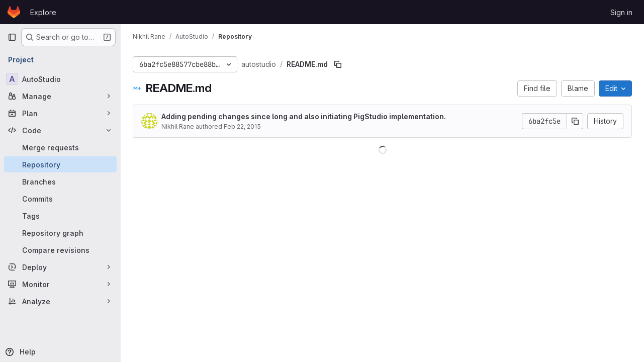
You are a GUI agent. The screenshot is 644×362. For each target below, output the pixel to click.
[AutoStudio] (60, 79)
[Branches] (60, 182)
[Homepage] (14, 12)
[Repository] (60, 164)
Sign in (621, 12)
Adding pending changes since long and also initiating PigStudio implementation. (304, 116)
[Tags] (60, 216)
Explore (43, 12)
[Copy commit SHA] (575, 121)
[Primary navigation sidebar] (12, 37)
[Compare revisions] (60, 250)
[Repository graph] (60, 233)
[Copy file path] (338, 64)
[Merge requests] (60, 147)
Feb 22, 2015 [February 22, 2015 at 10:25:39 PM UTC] (242, 126)
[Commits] (60, 199)
